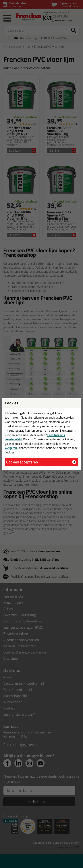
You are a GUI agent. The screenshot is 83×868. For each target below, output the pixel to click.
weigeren (11, 448)
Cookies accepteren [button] (22, 462)
